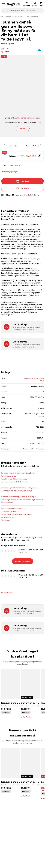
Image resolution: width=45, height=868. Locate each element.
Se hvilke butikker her (32, 195)
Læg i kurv (23, 181)
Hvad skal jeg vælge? (10, 172)
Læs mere (23, 129)
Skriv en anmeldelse (23, 561)
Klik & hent (23, 188)
